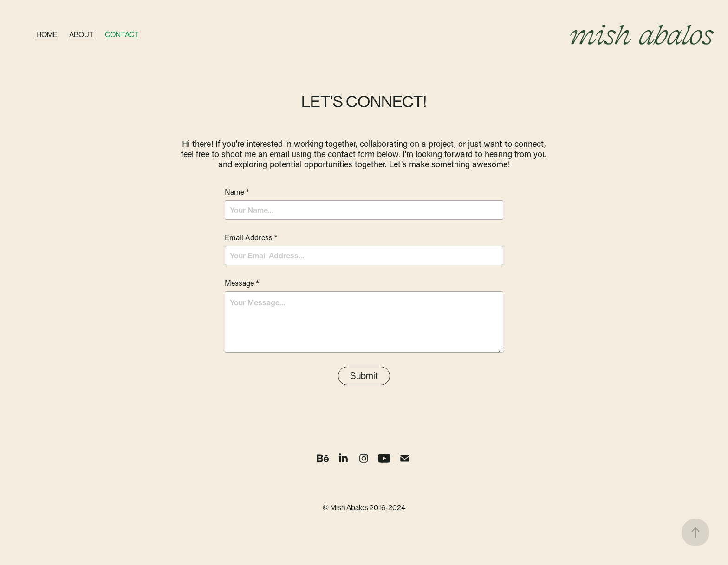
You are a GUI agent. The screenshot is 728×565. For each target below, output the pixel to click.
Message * (242, 283)
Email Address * (251, 237)
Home (47, 35)
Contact (122, 35)
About (81, 35)
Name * (237, 192)
